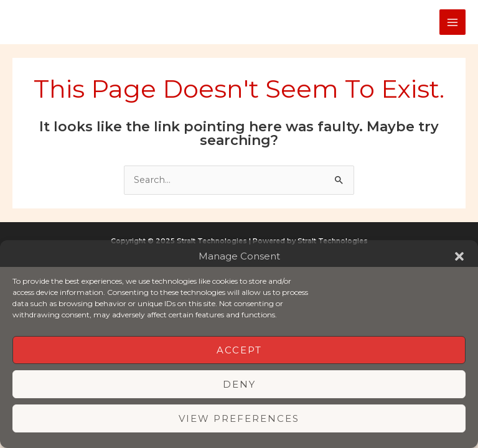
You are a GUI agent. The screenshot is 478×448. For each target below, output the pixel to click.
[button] (459, 256)
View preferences (239, 418)
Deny (239, 384)
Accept (239, 350)
